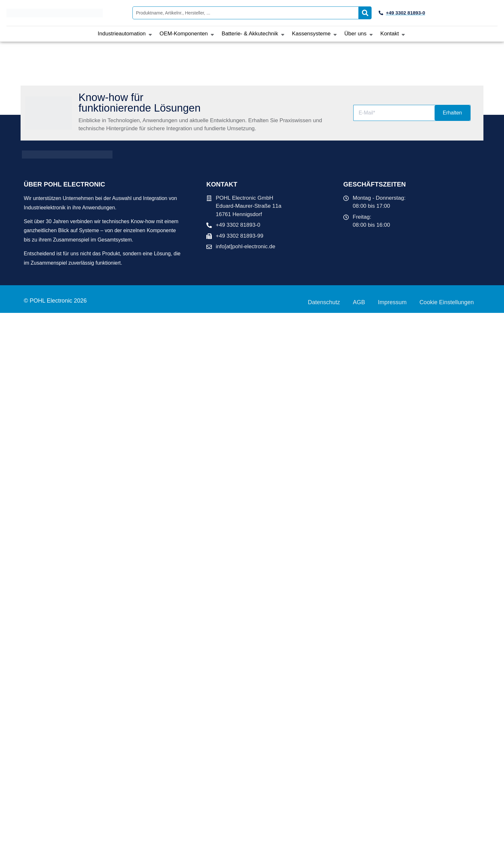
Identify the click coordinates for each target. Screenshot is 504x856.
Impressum (392, 302)
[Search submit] (365, 13)
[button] (125, 34)
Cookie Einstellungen (447, 302)
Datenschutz (324, 302)
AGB (359, 302)
